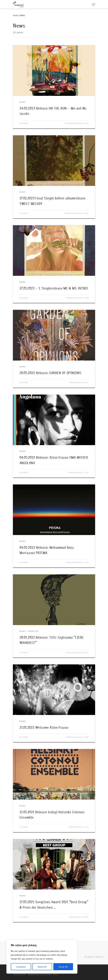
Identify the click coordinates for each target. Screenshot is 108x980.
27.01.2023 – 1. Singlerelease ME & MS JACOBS (54, 288)
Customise (21, 967)
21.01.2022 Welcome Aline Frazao (44, 727)
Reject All (42, 967)
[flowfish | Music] (18, 4)
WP (24, 974)
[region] (42, 957)
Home (15, 15)
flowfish (25, 123)
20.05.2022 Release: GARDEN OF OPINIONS (50, 373)
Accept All (63, 967)
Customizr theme (51, 974)
